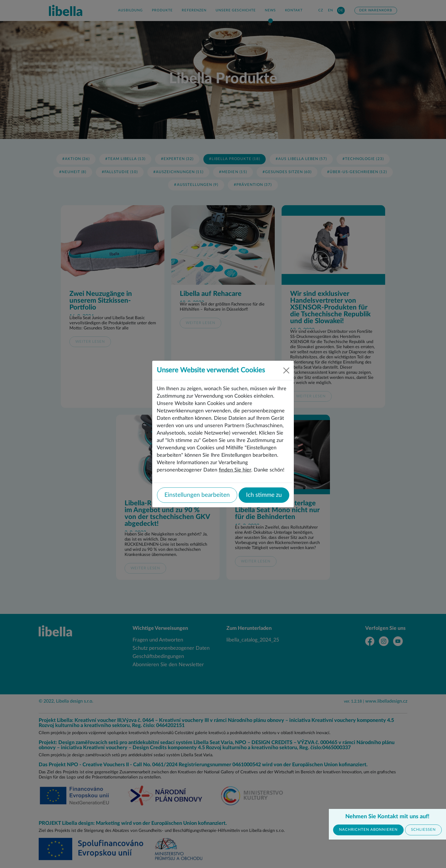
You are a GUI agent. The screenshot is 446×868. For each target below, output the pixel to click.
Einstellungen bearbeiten (197, 495)
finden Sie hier (235, 470)
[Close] (286, 370)
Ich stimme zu (264, 495)
